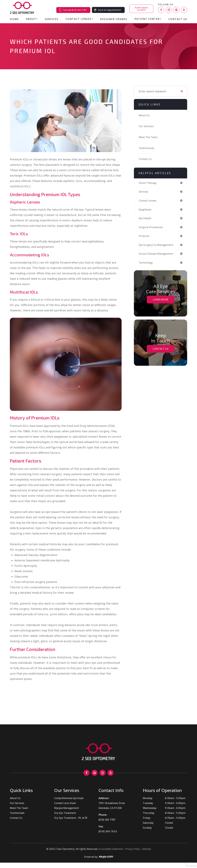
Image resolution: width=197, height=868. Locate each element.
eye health (146, 219)
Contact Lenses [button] (79, 19)
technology (146, 264)
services (144, 192)
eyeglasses (145, 210)
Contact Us (178, 19)
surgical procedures (151, 228)
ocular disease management (157, 255)
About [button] (32, 19)
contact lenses (148, 201)
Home (14, 19)
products (144, 237)
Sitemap (146, 849)
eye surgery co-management (157, 246)
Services (52, 19)
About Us (145, 115)
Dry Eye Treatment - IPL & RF (71, 818)
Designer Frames (114, 19)
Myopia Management (67, 808)
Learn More (161, 301)
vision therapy (148, 183)
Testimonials (147, 148)
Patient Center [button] (148, 19)
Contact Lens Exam (65, 803)
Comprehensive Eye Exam (69, 798)
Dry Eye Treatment (65, 813)
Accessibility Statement (111, 849)
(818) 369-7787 (108, 820)
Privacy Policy (133, 849)
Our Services (147, 126)
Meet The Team (149, 137)
